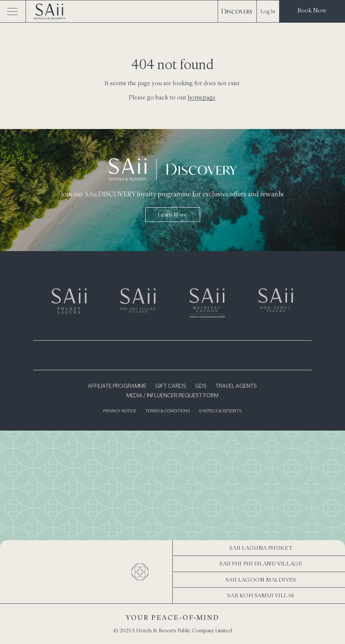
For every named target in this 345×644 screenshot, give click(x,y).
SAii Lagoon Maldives (261, 579)
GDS (201, 386)
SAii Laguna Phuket (261, 548)
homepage (202, 97)
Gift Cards (171, 386)
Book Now (312, 10)
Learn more (172, 215)
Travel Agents (236, 386)
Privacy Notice (120, 411)
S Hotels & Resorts (220, 411)
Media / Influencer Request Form (172, 396)
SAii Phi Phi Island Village (261, 563)
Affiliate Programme (117, 386)
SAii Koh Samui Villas (261, 595)
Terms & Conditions (168, 411)
